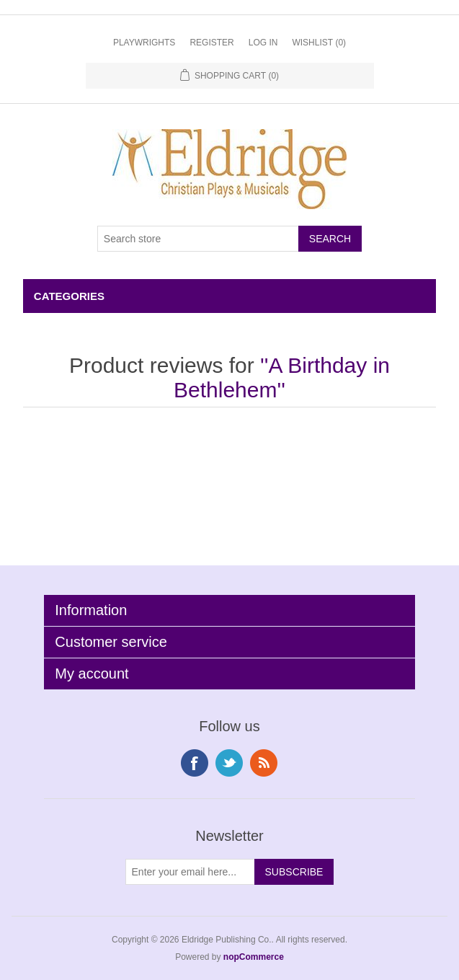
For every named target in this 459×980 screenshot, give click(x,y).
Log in (263, 43)
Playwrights (144, 43)
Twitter (229, 763)
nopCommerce (254, 957)
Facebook (195, 763)
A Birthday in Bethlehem (282, 378)
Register (211, 43)
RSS (264, 763)
